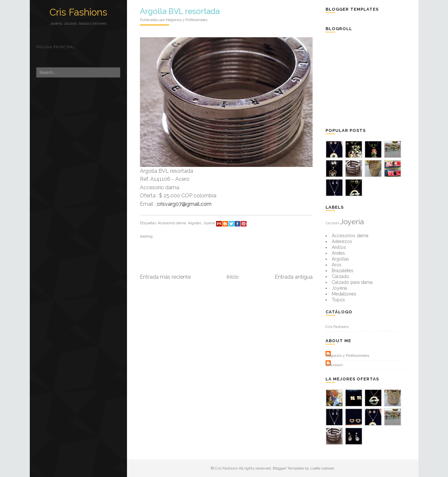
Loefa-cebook (322, 468)
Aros (337, 265)
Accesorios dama (172, 223)
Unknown (334, 365)
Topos (338, 300)
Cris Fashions (78, 12)
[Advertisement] (374, 79)
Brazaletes (343, 271)
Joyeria (209, 223)
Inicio (233, 277)
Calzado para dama (352, 282)
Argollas (195, 223)
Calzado (332, 223)
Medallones (344, 294)
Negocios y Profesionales (347, 355)
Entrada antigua (294, 277)
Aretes (338, 253)
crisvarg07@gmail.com (184, 204)
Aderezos (342, 241)
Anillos (339, 247)
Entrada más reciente (165, 277)
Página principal (56, 47)
